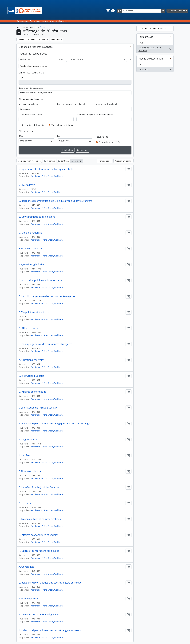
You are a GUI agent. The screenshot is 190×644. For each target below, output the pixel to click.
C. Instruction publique (31, 376)
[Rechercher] (142, 11)
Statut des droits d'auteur (30, 115)
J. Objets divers (27, 185)
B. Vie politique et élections (34, 312)
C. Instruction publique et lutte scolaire (40, 280)
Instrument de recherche (107, 104)
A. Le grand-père (28, 439)
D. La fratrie (25, 503)
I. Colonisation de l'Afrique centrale (38, 408)
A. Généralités (26, 567)
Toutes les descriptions (62, 125)
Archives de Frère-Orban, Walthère (47, 176)
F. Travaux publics (28, 599)
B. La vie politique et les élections (37, 217)
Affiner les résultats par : (155, 28)
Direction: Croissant (123, 161)
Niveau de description (29, 104)
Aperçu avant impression (29, 161)
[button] (108, 11)
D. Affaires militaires (30, 328)
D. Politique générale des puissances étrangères (45, 344)
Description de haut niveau (31, 88)
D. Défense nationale (30, 233)
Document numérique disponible (72, 104)
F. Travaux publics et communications (40, 519)
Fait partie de (146, 37)
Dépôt (21, 77)
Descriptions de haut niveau (34, 125)
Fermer (43, 27)
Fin (59, 136)
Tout (141, 43)
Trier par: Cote (104, 161)
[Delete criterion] (131, 59)
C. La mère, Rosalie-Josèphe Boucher (39, 487)
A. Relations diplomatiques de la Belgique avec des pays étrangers (55, 424)
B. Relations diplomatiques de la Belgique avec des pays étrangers (55, 201)
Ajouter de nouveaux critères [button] (33, 66)
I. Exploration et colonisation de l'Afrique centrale (46, 169)
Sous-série (155, 70)
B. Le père (24, 455)
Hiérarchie (49, 161)
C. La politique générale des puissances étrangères (47, 296)
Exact (120, 142)
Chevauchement (106, 142)
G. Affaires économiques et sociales (38, 535)
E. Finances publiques (31, 249)
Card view (64, 161)
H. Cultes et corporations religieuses (39, 551)
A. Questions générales (31, 264)
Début (21, 136)
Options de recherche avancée (36, 47)
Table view (77, 161)
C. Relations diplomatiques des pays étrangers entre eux (50, 583)
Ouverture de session (177, 11)
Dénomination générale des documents (95, 115)
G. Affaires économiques (32, 392)
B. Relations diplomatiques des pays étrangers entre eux (50, 630)
